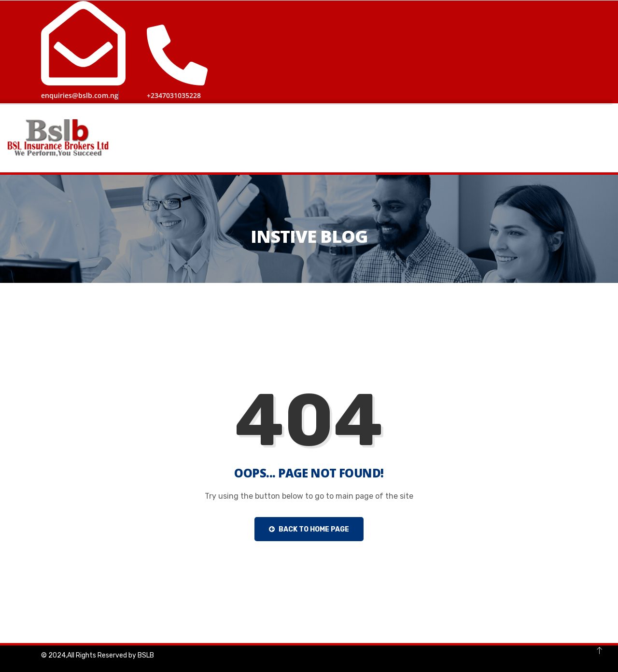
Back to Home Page (309, 529)
